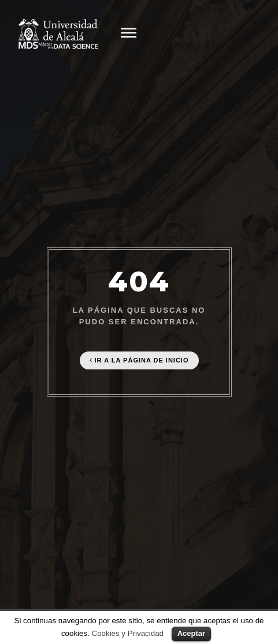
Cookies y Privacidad (128, 633)
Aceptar (191, 633)
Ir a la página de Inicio (139, 360)
